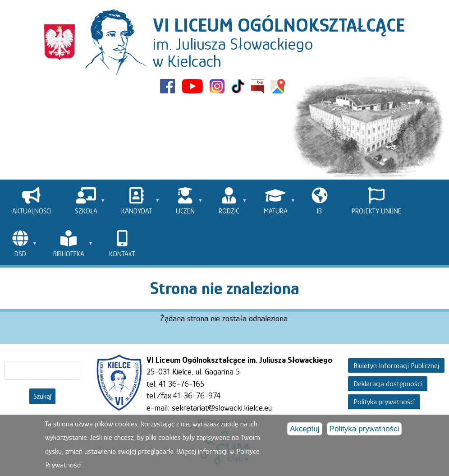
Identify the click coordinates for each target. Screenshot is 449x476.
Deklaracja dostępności (388, 384)
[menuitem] (31, 201)
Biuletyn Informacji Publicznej (396, 365)
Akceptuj (305, 429)
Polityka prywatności (384, 402)
